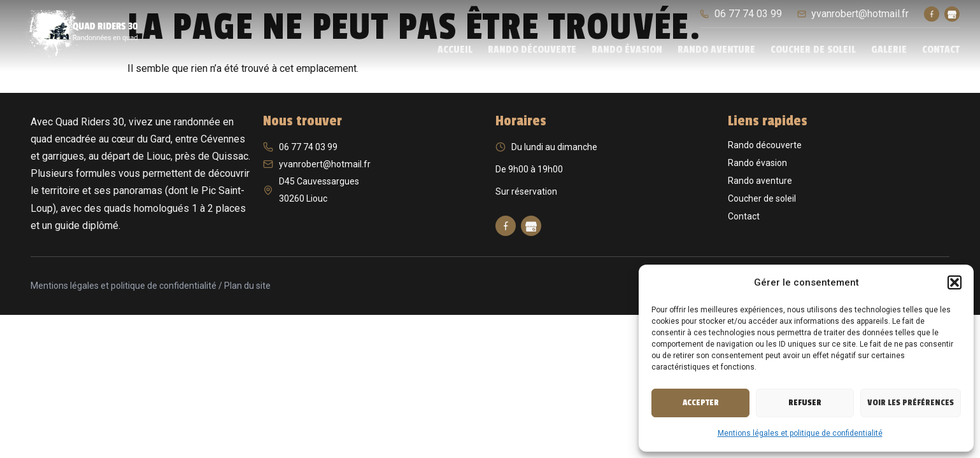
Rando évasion (627, 50)
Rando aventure (716, 50)
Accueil (455, 50)
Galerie (889, 50)
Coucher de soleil (813, 50)
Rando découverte (532, 50)
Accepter (701, 402)
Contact (941, 50)
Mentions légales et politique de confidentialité (800, 433)
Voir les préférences (911, 402)
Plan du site (247, 286)
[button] (955, 282)
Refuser (805, 402)
